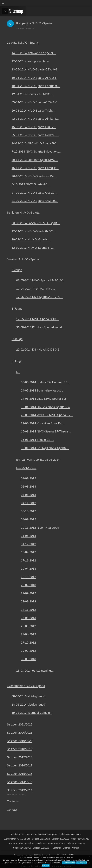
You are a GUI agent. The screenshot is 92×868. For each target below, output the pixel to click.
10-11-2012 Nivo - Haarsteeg (40, 528)
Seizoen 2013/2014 (20, 790)
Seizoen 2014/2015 (20, 782)
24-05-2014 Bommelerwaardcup (42, 390)
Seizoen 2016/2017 (20, 765)
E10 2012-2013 (26, 468)
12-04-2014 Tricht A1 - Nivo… (36, 289)
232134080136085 (65, 854)
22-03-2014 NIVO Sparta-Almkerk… (35, 119)
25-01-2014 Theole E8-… (38, 440)
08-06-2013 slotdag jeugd (28, 696)
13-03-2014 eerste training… (35, 671)
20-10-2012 (28, 577)
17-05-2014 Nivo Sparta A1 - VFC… (40, 297)
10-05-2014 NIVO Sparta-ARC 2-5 (34, 78)
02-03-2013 (28, 487)
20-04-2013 (28, 569)
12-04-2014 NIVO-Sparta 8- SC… (34, 231)
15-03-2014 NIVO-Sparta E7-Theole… (46, 431)
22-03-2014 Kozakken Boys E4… (43, 423)
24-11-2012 (28, 610)
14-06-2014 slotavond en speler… (34, 53)
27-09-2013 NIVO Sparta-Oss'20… (34, 193)
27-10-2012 (28, 643)
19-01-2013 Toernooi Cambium (32, 713)
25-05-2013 (28, 618)
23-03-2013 (28, 601)
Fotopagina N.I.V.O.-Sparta (34, 23)
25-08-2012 (28, 626)
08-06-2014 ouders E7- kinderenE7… (45, 382)
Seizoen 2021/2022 (20, 724)
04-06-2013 (28, 495)
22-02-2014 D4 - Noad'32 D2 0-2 (38, 350)
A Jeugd (17, 270)
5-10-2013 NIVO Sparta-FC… (31, 184)
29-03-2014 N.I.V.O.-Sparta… (31, 239)
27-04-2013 (28, 634)
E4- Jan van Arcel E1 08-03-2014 (38, 460)
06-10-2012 (28, 511)
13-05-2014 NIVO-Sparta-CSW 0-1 (34, 69)
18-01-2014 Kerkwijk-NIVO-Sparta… (45, 448)
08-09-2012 (28, 519)
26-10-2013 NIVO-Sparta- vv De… (34, 176)
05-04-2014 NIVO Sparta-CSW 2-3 (34, 102)
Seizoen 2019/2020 (20, 741)
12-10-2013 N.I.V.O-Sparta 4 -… (33, 248)
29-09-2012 (28, 651)
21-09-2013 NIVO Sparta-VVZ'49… (35, 201)
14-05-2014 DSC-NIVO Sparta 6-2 (43, 399)
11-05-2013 (28, 536)
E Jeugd (17, 361)
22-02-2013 (28, 585)
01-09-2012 (28, 478)
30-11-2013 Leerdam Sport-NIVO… (35, 160)
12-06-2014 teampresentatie (30, 61)
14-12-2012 (28, 544)
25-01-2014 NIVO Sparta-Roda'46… (35, 135)
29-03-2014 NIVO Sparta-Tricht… (34, 111)
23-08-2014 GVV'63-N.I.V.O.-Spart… (36, 223)
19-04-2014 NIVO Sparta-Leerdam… (36, 86)
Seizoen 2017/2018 (20, 757)
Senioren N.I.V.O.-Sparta (23, 213)
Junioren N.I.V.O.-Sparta (23, 259)
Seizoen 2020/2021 (20, 733)
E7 (18, 372)
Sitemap (67, 848)
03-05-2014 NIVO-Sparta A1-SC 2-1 (40, 280)
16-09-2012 (28, 552)
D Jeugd (17, 339)
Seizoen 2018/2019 (20, 749)
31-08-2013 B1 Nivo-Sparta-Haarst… (41, 327)
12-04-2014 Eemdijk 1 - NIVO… (32, 94)
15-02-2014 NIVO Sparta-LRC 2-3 (34, 127)
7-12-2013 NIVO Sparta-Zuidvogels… (36, 152)
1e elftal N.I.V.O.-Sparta (22, 43)
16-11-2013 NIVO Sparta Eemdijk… (35, 168)
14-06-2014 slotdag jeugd (28, 705)
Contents (13, 801)
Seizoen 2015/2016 (20, 774)
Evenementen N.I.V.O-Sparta (26, 686)
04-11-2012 (28, 503)
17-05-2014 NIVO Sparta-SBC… (38, 319)
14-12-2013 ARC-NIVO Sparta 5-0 (34, 143)
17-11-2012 (28, 560)
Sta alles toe (70, 863)
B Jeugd (17, 309)
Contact (12, 810)
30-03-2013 (28, 659)
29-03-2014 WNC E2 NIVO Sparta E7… (47, 415)
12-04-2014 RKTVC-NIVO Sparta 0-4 (45, 407)
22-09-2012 (28, 593)
